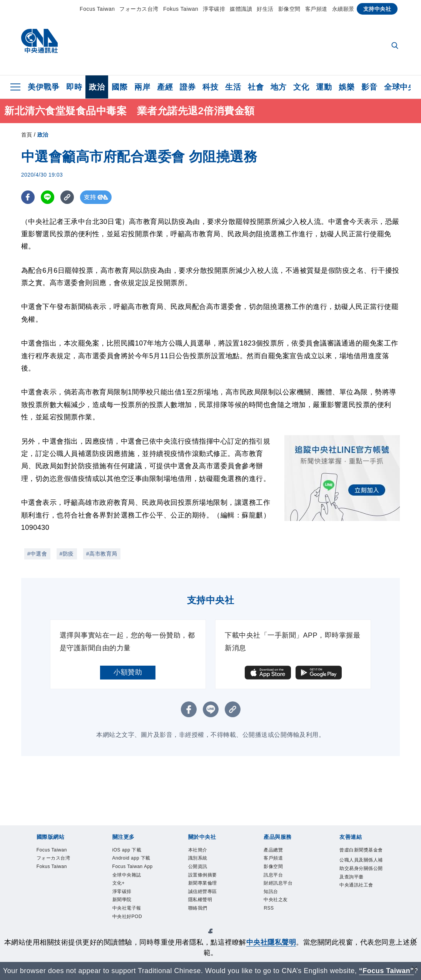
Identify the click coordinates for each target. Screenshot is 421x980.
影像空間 (289, 9)
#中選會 (37, 554)
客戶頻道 (316, 9)
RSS (269, 911)
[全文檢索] (396, 46)
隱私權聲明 (201, 902)
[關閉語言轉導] (414, 970)
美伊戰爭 (43, 87)
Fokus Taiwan (181, 9)
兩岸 (142, 87)
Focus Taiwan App (134, 867)
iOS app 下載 (128, 850)
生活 (233, 87)
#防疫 (67, 554)
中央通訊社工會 (358, 896)
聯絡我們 (199, 911)
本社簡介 (199, 850)
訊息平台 (274, 876)
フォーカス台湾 (139, 9)
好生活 (265, 9)
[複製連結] (67, 197)
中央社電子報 (128, 911)
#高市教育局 (102, 554)
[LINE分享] (48, 197)
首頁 (27, 135)
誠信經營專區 (204, 894)
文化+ (119, 885)
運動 (324, 87)
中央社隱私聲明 (271, 942)
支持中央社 (377, 9)
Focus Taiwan (97, 9)
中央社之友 (277, 902)
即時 (74, 87)
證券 (188, 87)
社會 (256, 87)
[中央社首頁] (39, 43)
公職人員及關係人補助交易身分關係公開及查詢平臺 (360, 878)
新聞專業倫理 (204, 885)
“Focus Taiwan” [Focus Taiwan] (387, 971)
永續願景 (343, 9)
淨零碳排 (214, 9)
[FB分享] (28, 197)
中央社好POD (129, 920)
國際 (119, 87)
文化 (301, 87)
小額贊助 (128, 672)
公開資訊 (199, 867)
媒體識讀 (241, 9)
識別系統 (199, 859)
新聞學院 (123, 902)
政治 (97, 87)
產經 (165, 87)
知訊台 (271, 894)
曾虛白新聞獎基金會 (360, 855)
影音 (369, 87)
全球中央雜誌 (128, 876)
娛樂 (347, 87)
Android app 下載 (133, 859)
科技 (210, 87)
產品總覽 (274, 850)
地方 (278, 87)
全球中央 (400, 87)
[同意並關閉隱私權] (414, 941)
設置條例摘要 (204, 876)
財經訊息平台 (279, 885)
